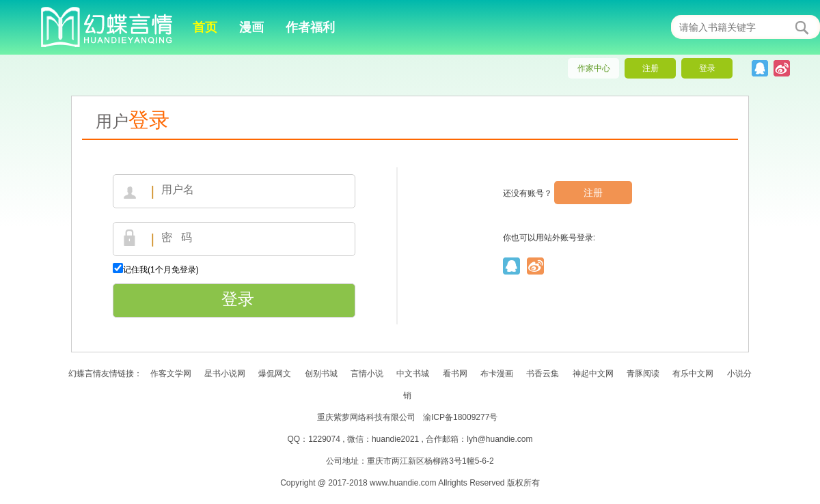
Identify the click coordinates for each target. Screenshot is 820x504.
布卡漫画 (497, 374)
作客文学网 (171, 374)
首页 (205, 27)
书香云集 (543, 374)
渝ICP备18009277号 (460, 417)
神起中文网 (593, 374)
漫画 (251, 27)
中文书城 (413, 374)
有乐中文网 (693, 374)
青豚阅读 (643, 374)
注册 (593, 193)
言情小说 (368, 374)
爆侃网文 (275, 374)
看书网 (455, 374)
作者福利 (310, 27)
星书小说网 (225, 374)
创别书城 (321, 374)
